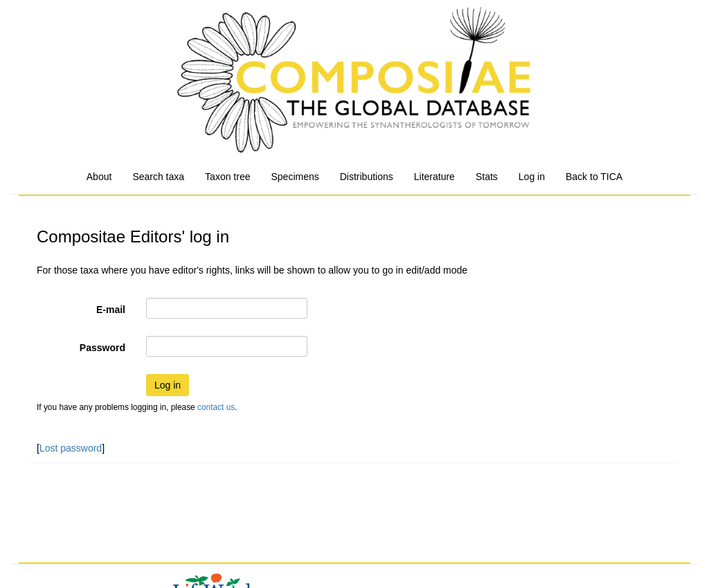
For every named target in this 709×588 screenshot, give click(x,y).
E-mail (111, 310)
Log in (532, 177)
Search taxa (158, 177)
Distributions (367, 177)
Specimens (295, 177)
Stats (487, 177)
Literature (434, 177)
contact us (216, 407)
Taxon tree (227, 177)
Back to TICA (594, 177)
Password (102, 348)
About (99, 177)
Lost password (71, 448)
